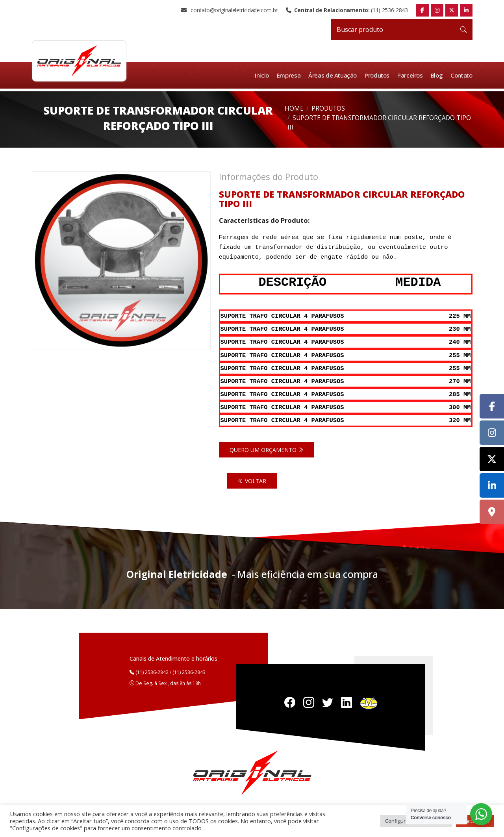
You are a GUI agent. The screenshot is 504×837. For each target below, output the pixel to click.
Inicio (263, 75)
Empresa (290, 75)
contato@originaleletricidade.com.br (229, 10)
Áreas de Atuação (334, 75)
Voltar (252, 477)
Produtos (378, 75)
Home (294, 108)
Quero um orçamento (267, 446)
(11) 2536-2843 (347, 10)
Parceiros (411, 75)
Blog (437, 75)
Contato (461, 75)
